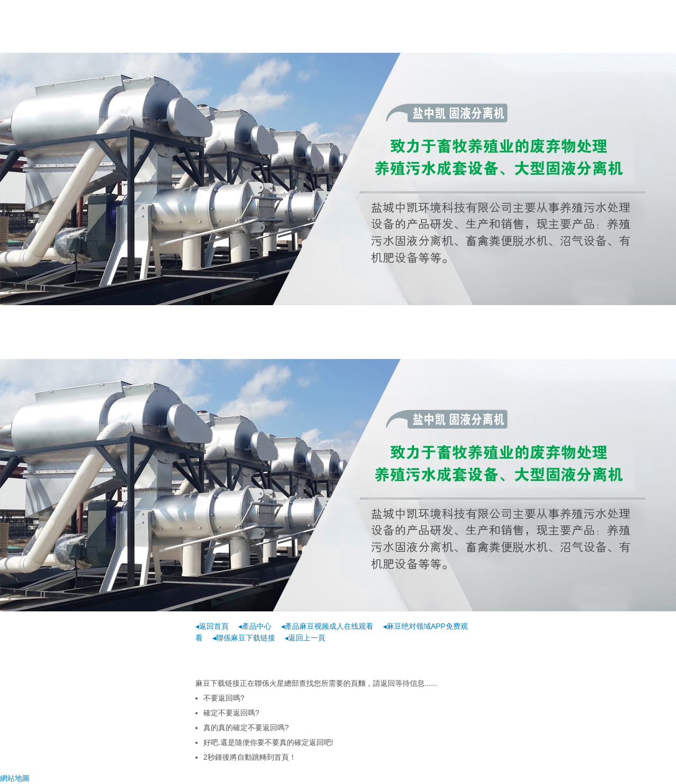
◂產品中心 (255, 626)
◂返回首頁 (212, 626)
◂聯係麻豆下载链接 (244, 638)
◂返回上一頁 (305, 638)
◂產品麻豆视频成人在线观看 (327, 626)
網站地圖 (15, 778)
